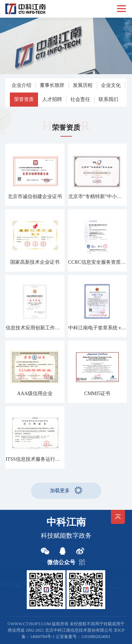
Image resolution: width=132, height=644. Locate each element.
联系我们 (108, 99)
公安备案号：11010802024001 (83, 637)
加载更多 (60, 491)
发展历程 (83, 85)
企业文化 (111, 85)
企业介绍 (21, 85)
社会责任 (80, 99)
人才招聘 (52, 99)
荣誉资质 (24, 99)
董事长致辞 (52, 85)
